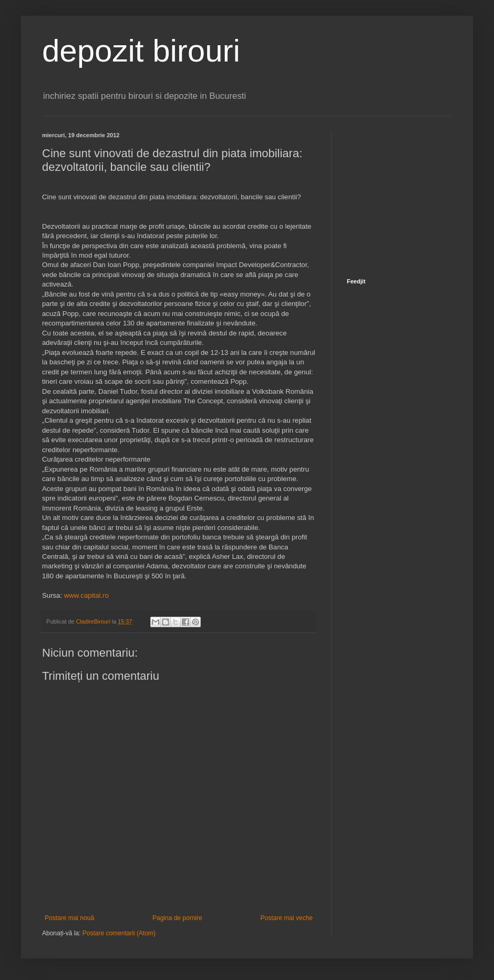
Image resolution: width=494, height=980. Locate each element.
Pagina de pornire (177, 918)
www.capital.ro (86, 595)
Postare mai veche (287, 918)
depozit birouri (141, 51)
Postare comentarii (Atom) (119, 933)
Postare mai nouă (69, 918)
